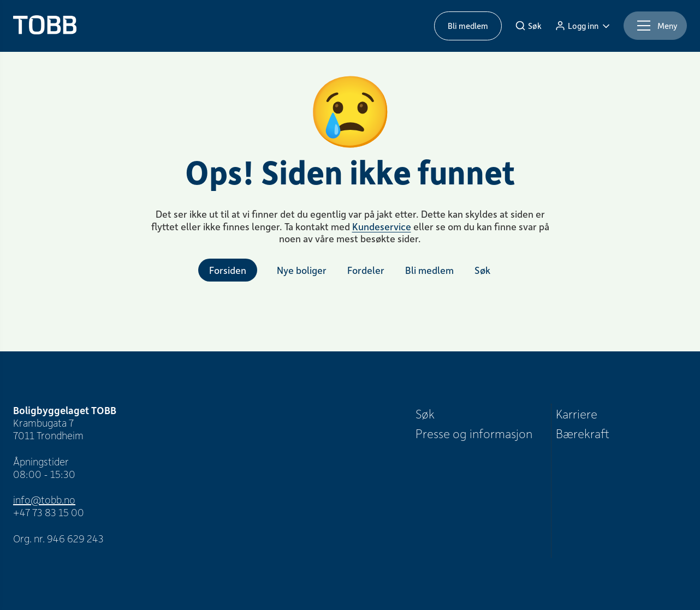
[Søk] (528, 26)
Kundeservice (382, 226)
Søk (425, 414)
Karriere (577, 414)
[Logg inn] (583, 26)
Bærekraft (583, 433)
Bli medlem (468, 26)
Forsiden (228, 270)
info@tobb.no (44, 500)
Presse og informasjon (474, 433)
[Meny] (655, 26)
